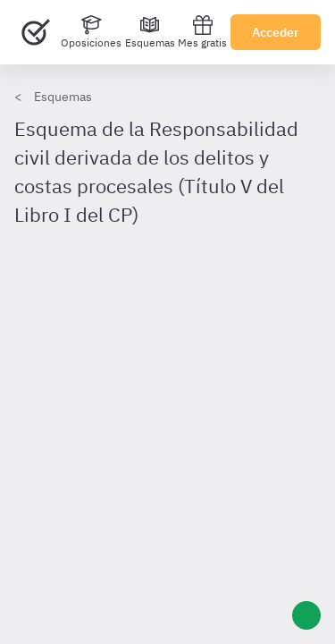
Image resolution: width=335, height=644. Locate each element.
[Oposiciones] (91, 32)
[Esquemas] (150, 32)
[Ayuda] (306, 615)
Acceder (276, 32)
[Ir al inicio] (36, 32)
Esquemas (63, 97)
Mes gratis (202, 32)
